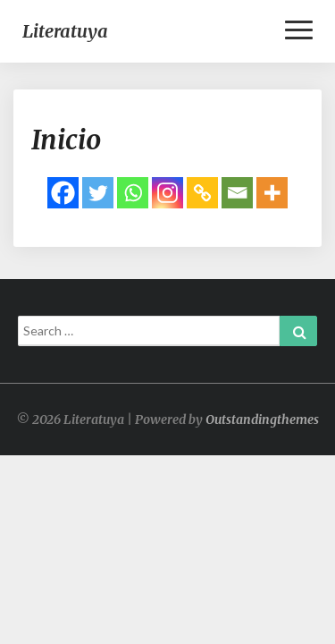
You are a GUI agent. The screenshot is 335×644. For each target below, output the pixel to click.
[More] (272, 193)
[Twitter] (98, 193)
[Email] (237, 193)
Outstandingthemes (262, 419)
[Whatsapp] (133, 193)
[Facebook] (63, 193)
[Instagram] (167, 193)
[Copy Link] (202, 193)
